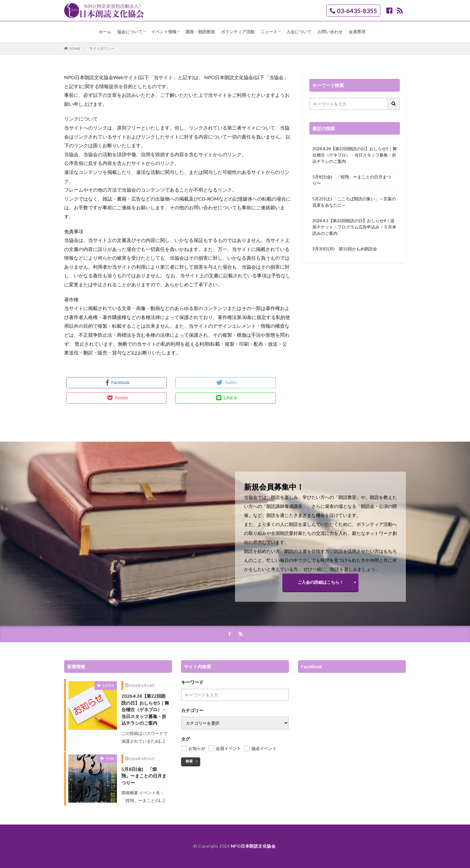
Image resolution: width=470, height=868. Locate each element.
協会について (130, 32)
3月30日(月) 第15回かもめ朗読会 (345, 249)
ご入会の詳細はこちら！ (320, 582)
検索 (189, 761)
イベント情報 (164, 32)
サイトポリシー (102, 48)
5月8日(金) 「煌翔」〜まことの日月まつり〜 (352, 180)
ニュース (269, 32)
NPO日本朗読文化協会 (253, 846)
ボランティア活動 (238, 32)
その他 (109, 758)
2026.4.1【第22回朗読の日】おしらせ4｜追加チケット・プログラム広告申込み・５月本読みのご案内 (354, 227)
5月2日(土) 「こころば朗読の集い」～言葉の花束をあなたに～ (354, 202)
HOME (75, 48)
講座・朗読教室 (200, 32)
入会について (299, 32)
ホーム (105, 32)
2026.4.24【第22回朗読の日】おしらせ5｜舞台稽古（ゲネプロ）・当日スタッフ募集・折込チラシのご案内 (355, 155)
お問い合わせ (330, 32)
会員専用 (357, 32)
